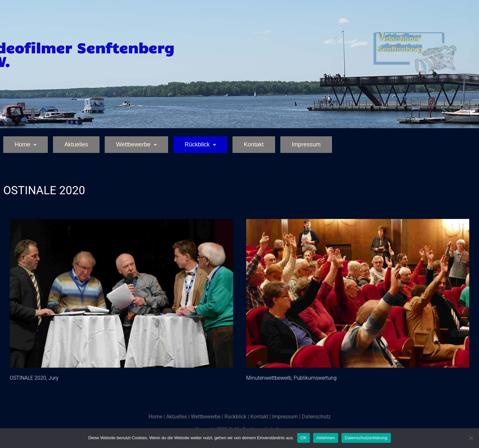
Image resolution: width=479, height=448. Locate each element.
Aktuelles (76, 144)
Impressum (306, 144)
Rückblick (200, 144)
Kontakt (254, 144)
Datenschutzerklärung (366, 438)
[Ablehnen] (471, 438)
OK (304, 438)
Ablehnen (326, 438)
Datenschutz (316, 417)
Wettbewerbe (136, 144)
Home (26, 144)
